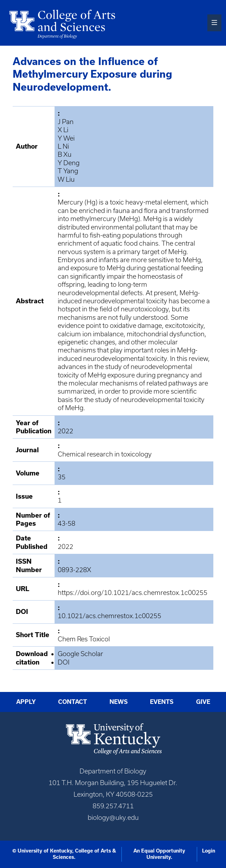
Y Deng (69, 163)
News (119, 702)
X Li (63, 130)
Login (209, 851)
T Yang (68, 171)
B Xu (65, 154)
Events (162, 702)
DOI (64, 662)
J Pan (66, 122)
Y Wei (66, 138)
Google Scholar (80, 654)
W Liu (66, 179)
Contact (73, 702)
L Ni (63, 146)
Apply (26, 702)
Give (203, 702)
